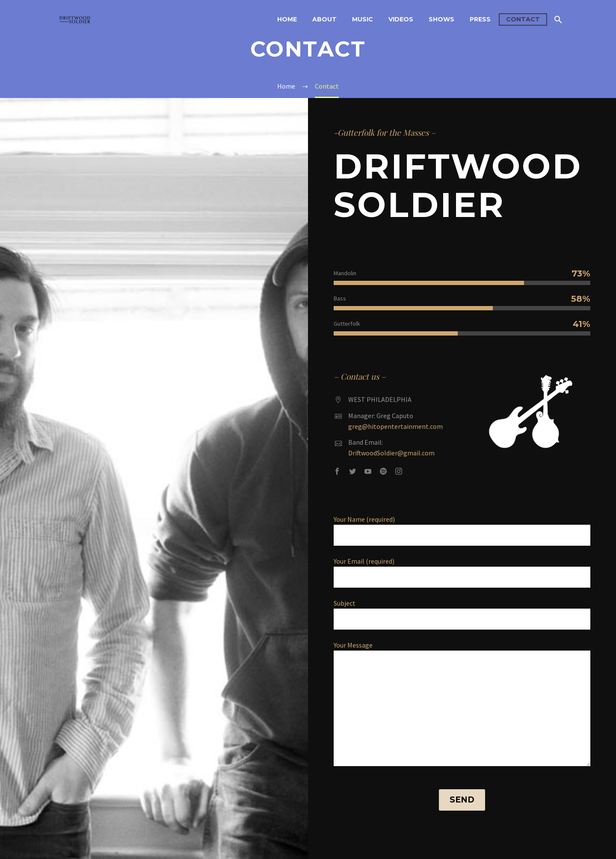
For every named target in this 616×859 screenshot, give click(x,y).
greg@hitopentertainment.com (395, 426)
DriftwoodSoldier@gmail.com (391, 453)
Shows (441, 19)
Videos (401, 19)
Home (287, 19)
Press (480, 19)
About (324, 19)
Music (363, 19)
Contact (523, 19)
